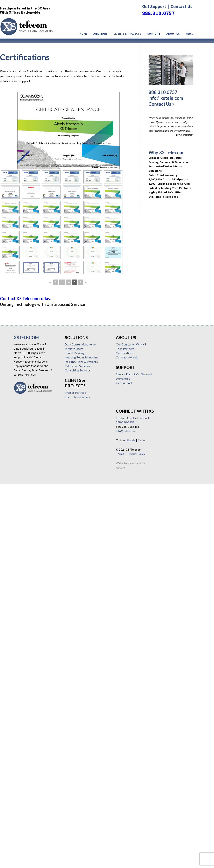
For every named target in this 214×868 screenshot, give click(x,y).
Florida (32, 575)
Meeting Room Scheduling (32, 422)
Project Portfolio (26, 457)
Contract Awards (28, 499)
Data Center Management (32, 409)
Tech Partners (26, 490)
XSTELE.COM (26, 337)
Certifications (25, 495)
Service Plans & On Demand (34, 516)
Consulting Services (28, 435)
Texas (42, 575)
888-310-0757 (26, 557)
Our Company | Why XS (32, 486)
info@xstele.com (166, 98)
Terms (21, 589)
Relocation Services (28, 430)
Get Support (25, 524)
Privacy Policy (37, 589)
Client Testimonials (27, 461)
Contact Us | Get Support (33, 553)
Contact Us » (161, 104)
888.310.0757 (158, 13)
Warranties (24, 520)
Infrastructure (24, 413)
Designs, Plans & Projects (31, 426)
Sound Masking (25, 417)
